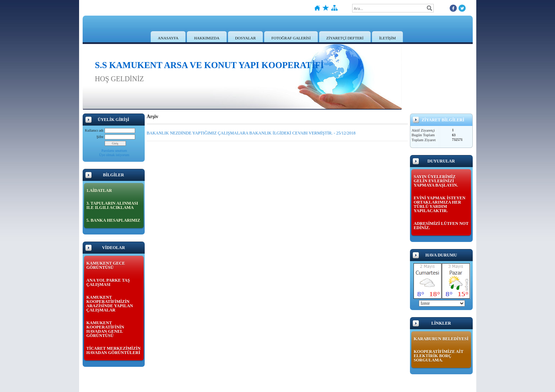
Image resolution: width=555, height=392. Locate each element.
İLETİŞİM (387, 38)
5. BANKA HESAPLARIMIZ (113, 220)
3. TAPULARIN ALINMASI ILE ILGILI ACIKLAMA (112, 205)
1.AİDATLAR (99, 191)
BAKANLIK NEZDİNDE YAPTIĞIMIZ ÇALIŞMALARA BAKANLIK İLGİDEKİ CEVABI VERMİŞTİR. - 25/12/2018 (251, 133)
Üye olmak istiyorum (114, 155)
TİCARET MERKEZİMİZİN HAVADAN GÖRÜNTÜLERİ (114, 350)
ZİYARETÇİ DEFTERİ (345, 38)
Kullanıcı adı (94, 130)
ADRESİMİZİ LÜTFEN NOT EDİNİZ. (441, 226)
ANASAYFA (168, 38)
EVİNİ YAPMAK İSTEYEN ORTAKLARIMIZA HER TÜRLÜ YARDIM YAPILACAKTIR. (440, 204)
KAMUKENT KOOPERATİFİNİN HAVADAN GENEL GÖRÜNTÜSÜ (105, 329)
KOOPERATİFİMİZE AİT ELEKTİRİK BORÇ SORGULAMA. (439, 356)
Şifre (100, 137)
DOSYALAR (246, 38)
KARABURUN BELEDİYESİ (441, 339)
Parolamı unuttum (114, 151)
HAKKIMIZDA (207, 38)
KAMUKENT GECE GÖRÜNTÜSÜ (106, 265)
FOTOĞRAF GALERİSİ (291, 38)
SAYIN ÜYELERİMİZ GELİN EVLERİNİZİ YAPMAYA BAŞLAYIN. (436, 181)
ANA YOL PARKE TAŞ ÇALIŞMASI (108, 282)
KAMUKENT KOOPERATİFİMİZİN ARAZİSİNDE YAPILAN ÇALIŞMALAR (110, 304)
